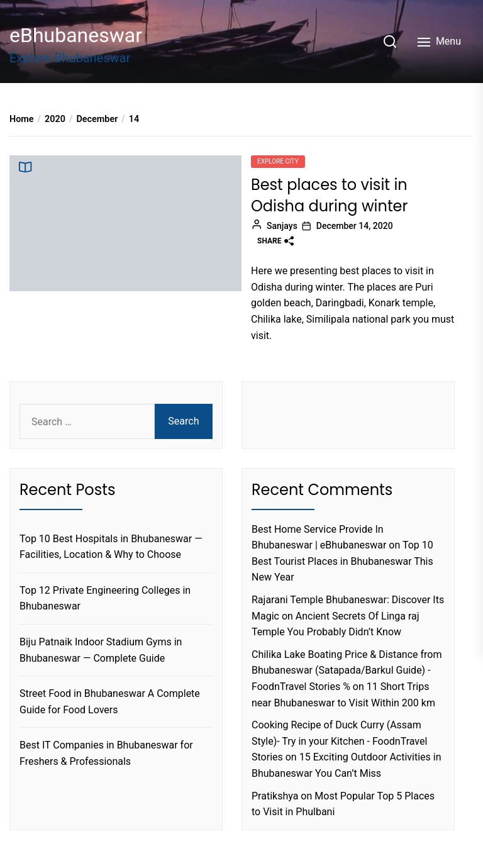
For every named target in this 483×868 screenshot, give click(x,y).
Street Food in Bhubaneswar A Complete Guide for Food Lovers (110, 702)
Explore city (278, 161)
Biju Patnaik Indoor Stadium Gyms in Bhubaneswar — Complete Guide (101, 650)
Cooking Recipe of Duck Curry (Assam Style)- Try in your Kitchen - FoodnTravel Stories (339, 741)
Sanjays (282, 226)
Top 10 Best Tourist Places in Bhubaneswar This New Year (342, 561)
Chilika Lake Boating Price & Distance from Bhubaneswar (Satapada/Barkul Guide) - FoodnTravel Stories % (347, 670)
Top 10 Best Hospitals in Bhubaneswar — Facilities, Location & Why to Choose (111, 547)
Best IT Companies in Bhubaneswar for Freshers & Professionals (106, 753)
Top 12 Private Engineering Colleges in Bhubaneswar (105, 598)
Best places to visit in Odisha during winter (329, 195)
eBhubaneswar (76, 35)
